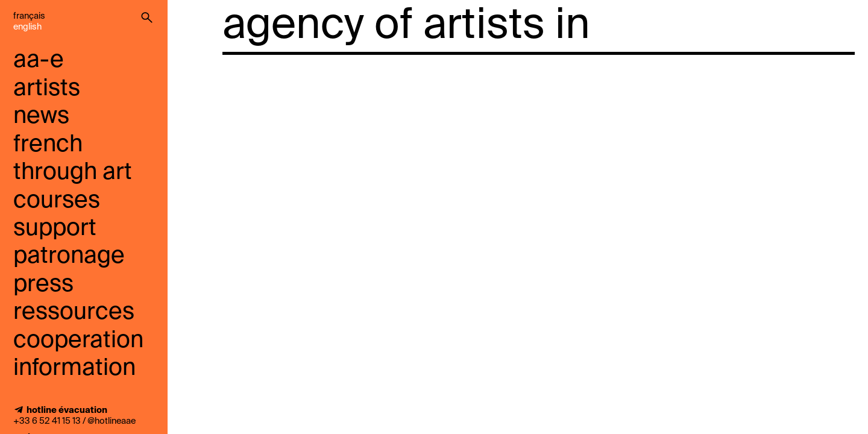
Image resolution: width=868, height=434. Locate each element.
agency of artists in (406, 27)
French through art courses (73, 173)
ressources (74, 313)
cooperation (78, 341)
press (43, 285)
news (41, 117)
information (74, 369)
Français (29, 16)
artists (47, 89)
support (55, 229)
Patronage (69, 256)
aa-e (39, 61)
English (27, 27)
